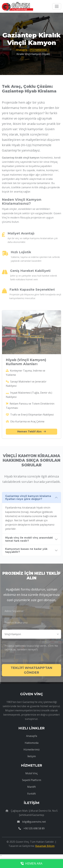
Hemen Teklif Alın (32, 433)
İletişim (32, 756)
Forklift (31, 794)
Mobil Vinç (31, 773)
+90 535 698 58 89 (31, 828)
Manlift (31, 787)
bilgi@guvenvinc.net (31, 822)
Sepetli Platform (32, 780)
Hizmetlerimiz (39, 50)
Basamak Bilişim (45, 846)
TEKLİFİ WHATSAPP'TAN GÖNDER (31, 671)
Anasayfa (22, 50)
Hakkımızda (32, 743)
